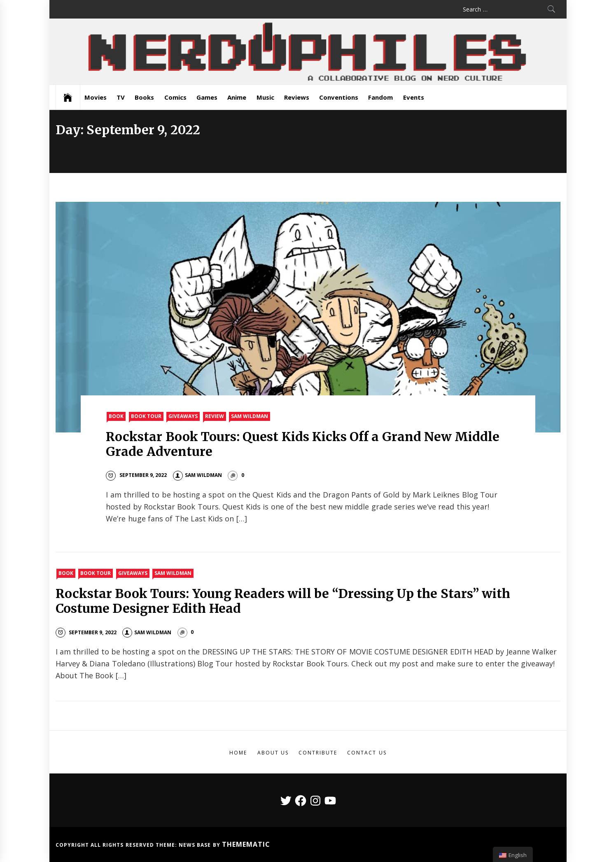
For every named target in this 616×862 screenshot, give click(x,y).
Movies (96, 97)
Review (215, 416)
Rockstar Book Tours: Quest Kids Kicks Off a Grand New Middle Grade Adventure (303, 444)
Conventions (339, 97)
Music (265, 97)
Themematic (246, 844)
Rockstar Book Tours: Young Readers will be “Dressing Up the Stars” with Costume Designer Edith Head (283, 601)
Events (414, 97)
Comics (175, 97)
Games (207, 97)
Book (116, 416)
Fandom (380, 97)
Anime (237, 97)
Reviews (297, 97)
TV (121, 97)
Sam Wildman (250, 416)
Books (144, 97)
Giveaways (183, 416)
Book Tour (146, 416)
